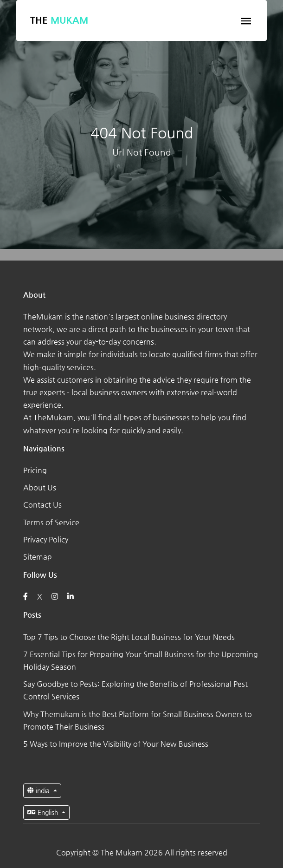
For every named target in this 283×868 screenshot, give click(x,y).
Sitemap (38, 557)
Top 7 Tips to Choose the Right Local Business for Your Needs (129, 637)
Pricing (35, 470)
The (59, 20)
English (44, 812)
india (39, 790)
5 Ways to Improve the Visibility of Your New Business (116, 744)
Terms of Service (51, 522)
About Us (40, 487)
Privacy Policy (46, 539)
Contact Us (42, 505)
